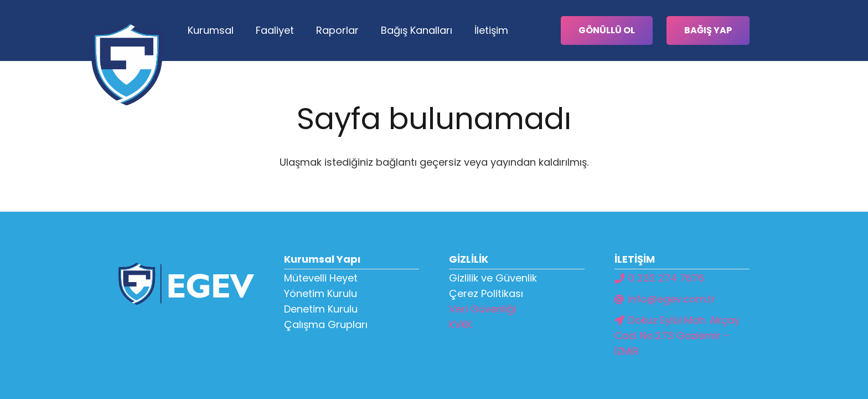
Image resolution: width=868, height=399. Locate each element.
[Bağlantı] (127, 64)
